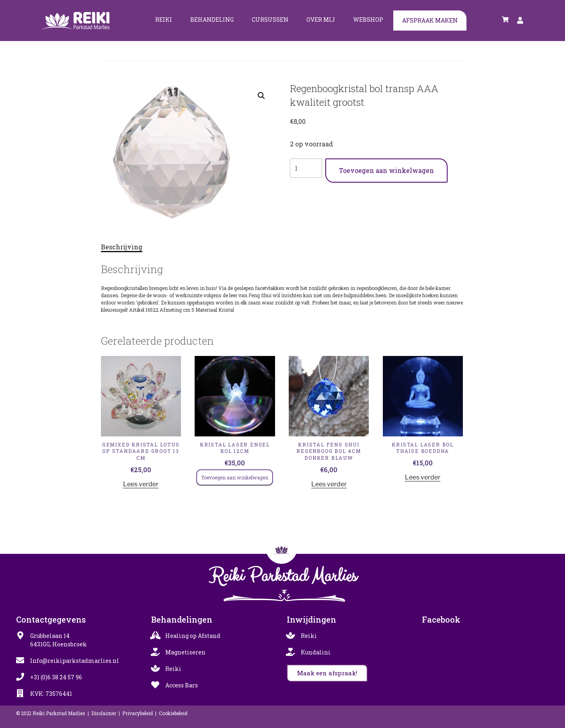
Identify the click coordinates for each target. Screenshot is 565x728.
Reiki (164, 20)
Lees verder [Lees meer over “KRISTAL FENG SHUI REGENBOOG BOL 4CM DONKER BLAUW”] (329, 484)
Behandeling (212, 20)
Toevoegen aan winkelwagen (386, 170)
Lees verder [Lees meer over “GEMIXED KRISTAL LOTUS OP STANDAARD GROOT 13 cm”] (141, 484)
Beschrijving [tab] (122, 247)
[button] (261, 96)
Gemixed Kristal (334, 188)
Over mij (321, 20)
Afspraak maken (430, 20)
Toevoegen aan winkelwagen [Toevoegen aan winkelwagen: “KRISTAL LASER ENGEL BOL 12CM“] (235, 477)
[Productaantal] (306, 168)
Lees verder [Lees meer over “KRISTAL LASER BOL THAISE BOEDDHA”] (423, 477)
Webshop (368, 20)
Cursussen (270, 20)
